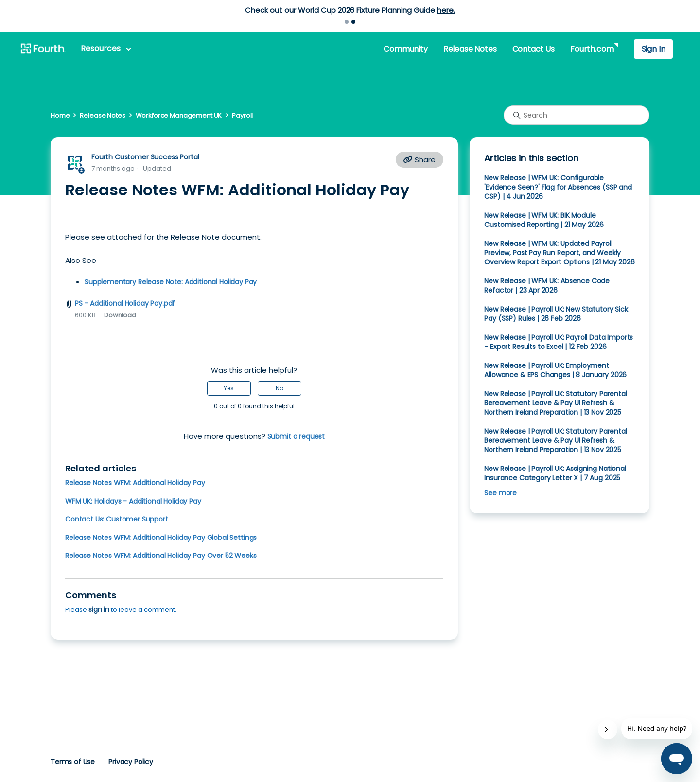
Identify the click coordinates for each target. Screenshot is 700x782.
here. (446, 10)
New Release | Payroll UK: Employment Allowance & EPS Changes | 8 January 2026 (555, 370)
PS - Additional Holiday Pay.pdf (125, 303)
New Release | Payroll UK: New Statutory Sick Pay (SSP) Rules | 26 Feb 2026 (556, 314)
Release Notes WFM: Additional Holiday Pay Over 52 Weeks (161, 556)
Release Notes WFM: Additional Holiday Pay (135, 483)
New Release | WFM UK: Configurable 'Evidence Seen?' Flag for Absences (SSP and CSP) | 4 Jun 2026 (558, 187)
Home (60, 115)
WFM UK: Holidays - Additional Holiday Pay (133, 501)
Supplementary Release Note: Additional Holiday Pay (171, 282)
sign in (99, 609)
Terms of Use (73, 762)
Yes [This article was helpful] (229, 388)
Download (120, 315)
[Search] (577, 115)
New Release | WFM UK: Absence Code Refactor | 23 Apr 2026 (547, 286)
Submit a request (296, 436)
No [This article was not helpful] (280, 388)
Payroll (242, 115)
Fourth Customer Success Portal (145, 157)
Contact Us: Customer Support (117, 519)
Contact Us (534, 49)
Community (405, 49)
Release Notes (470, 49)
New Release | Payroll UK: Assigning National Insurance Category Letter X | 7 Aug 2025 (555, 473)
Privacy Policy (131, 762)
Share (420, 160)
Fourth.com (592, 49)
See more (500, 493)
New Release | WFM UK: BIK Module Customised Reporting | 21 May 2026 (544, 220)
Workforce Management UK (179, 115)
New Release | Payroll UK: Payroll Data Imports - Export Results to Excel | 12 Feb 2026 (559, 342)
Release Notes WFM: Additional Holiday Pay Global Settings (161, 538)
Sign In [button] (654, 49)
